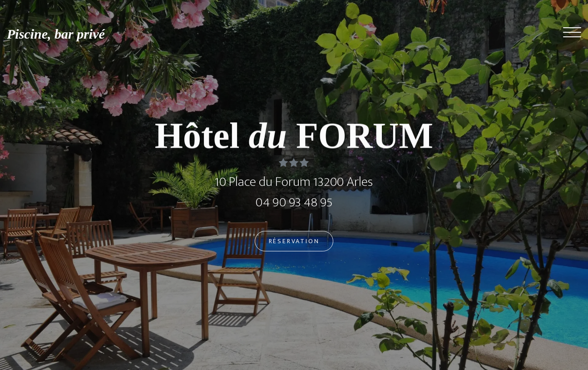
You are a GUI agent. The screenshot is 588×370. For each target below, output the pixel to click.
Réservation (294, 243)
